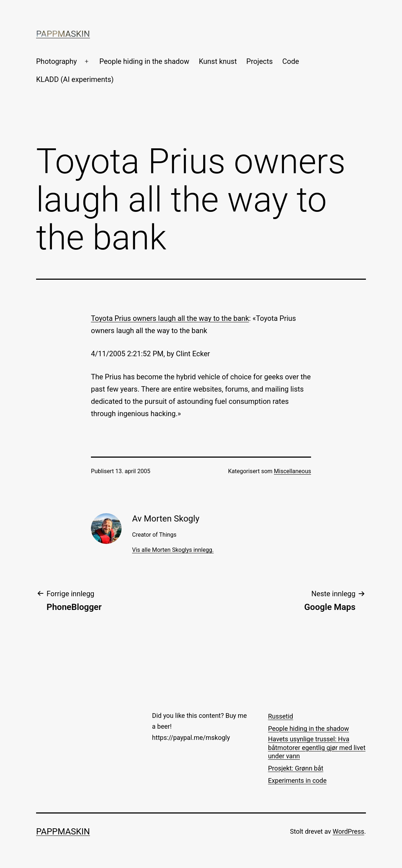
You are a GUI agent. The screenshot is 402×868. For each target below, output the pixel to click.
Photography (56, 61)
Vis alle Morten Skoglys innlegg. (173, 550)
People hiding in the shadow (144, 61)
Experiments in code (297, 780)
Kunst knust (218, 61)
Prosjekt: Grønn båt (296, 768)
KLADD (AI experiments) (75, 79)
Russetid (281, 716)
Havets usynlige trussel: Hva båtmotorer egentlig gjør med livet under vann (317, 747)
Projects (260, 61)
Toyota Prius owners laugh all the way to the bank (170, 318)
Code (290, 61)
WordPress (348, 831)
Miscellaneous (292, 471)
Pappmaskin (63, 34)
